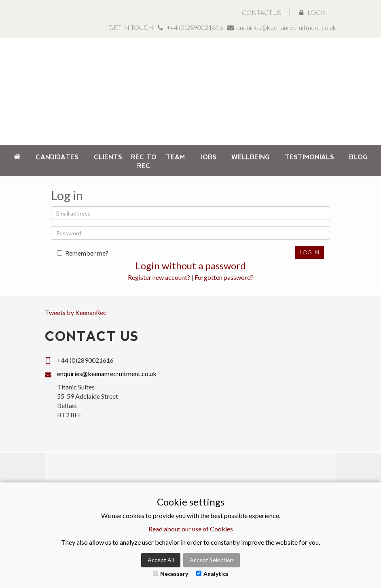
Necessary (170, 574)
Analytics (212, 574)
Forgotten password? (224, 277)
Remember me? (83, 253)
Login (314, 12)
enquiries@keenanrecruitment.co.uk (286, 27)
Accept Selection (212, 560)
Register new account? (159, 277)
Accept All (161, 560)
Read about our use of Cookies (191, 529)
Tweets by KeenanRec (76, 312)
